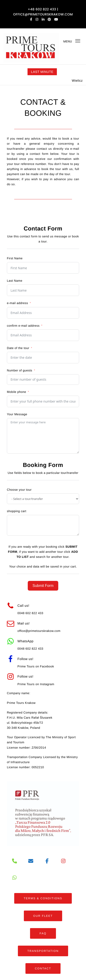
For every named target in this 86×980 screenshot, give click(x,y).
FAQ (43, 933)
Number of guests (20, 370)
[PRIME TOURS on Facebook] (47, 861)
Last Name (15, 281)
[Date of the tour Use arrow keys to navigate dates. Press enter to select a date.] (43, 358)
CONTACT (43, 968)
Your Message (17, 414)
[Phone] (15, 861)
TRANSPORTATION (43, 951)
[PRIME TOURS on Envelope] (31, 861)
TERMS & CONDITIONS (43, 898)
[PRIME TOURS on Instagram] (63, 861)
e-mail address (17, 303)
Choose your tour (19, 490)
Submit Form (43, 586)
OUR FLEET (43, 916)
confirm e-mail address (23, 326)
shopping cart (17, 511)
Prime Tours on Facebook (36, 666)
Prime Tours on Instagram (36, 684)
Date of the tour (18, 348)
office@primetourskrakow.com (39, 631)
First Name (15, 258)
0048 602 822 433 (30, 613)
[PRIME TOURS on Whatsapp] (15, 878)
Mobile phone (17, 392)
